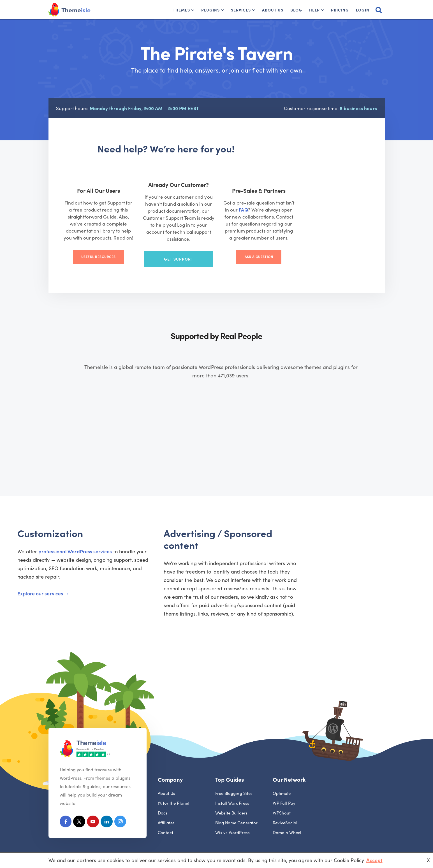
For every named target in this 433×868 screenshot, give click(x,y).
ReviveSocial (285, 810)
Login (363, 10)
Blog (296, 10)
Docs (163, 801)
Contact (166, 820)
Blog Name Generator (237, 810)
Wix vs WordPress (232, 820)
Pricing (340, 10)
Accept (374, 860)
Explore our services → (80, 582)
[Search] (379, 10)
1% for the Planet (174, 791)
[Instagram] (123, 810)
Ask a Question (321, 252)
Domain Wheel (287, 820)
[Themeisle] (70, 10)
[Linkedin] (109, 810)
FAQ (290, 212)
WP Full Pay (284, 791)
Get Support (216, 252)
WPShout (282, 801)
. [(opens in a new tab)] (84, 219)
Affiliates (166, 810)
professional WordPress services (112, 548)
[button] (193, 10)
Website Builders (231, 801)
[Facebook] (66, 810)
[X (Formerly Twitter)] (80, 810)
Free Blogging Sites (234, 781)
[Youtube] (95, 810)
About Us (273, 10)
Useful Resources (112, 252)
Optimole (282, 781)
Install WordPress (232, 791)
